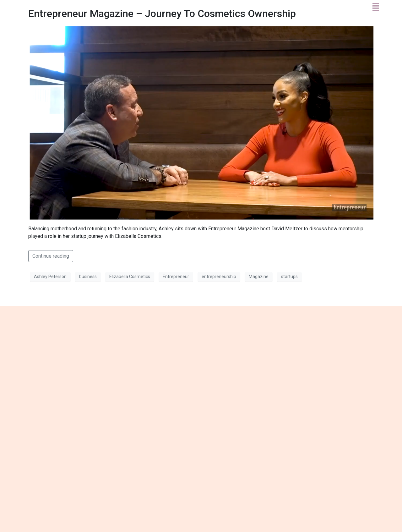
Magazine (259, 277)
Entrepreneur (176, 277)
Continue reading (51, 256)
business (88, 277)
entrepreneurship (219, 277)
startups (289, 277)
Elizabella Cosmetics (130, 277)
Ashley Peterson (50, 277)
